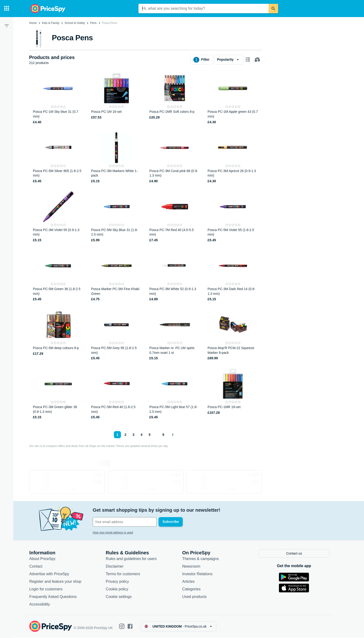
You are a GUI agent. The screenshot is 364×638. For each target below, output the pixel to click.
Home (33, 23)
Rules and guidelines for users (134, 559)
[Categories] (7, 9)
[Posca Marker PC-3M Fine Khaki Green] (116, 276)
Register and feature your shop (58, 582)
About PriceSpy (45, 559)
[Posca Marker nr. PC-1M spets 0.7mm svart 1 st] (175, 335)
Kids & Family (51, 23)
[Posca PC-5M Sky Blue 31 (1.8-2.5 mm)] (116, 217)
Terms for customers (126, 574)
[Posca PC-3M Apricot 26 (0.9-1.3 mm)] (233, 158)
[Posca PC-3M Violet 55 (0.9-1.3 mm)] (58, 217)
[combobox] (204, 9)
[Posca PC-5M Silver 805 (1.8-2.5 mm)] (58, 158)
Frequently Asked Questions (56, 597)
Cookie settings (121, 597)
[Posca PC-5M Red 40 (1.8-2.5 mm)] (116, 394)
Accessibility (42, 605)
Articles (191, 582)
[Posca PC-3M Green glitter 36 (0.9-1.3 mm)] (58, 394)
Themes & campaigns (203, 559)
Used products (197, 597)
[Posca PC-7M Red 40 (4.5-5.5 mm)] (175, 217)
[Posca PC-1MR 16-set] (233, 394)
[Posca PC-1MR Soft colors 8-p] (175, 99)
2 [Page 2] (125, 435)
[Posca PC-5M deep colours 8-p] (58, 335)
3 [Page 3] (133, 435)
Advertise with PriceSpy (52, 574)
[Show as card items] (248, 60)
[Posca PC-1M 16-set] (116, 99)
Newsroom (194, 567)
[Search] (273, 9)
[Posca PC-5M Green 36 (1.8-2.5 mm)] (58, 276)
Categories (194, 590)
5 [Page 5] (150, 435)
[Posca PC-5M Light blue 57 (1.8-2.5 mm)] (175, 394)
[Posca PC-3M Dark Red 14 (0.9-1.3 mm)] (233, 276)
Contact (38, 567)
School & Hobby (75, 23)
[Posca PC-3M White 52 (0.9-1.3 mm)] (175, 276)
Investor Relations (200, 574)
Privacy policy (120, 582)
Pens (93, 23)
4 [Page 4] (142, 435)
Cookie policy (120, 590)
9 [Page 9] (163, 435)
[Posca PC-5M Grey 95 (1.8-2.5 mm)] (116, 335)
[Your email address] (127, 522)
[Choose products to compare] (257, 60)
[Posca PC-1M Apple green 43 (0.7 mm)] (233, 99)
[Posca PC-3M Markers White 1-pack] (116, 158)
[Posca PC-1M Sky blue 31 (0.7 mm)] (58, 99)
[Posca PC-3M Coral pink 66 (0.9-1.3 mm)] (175, 158)
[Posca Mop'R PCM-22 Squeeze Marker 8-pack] (233, 335)
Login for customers (49, 590)
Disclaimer (117, 567)
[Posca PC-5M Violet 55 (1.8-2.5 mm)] (233, 217)
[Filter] (7, 26)
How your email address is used (115, 533)
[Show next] (173, 435)
